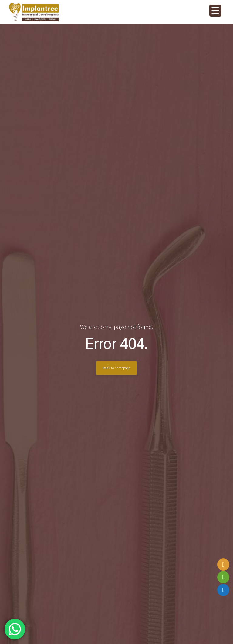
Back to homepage (116, 368)
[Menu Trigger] (215, 11)
